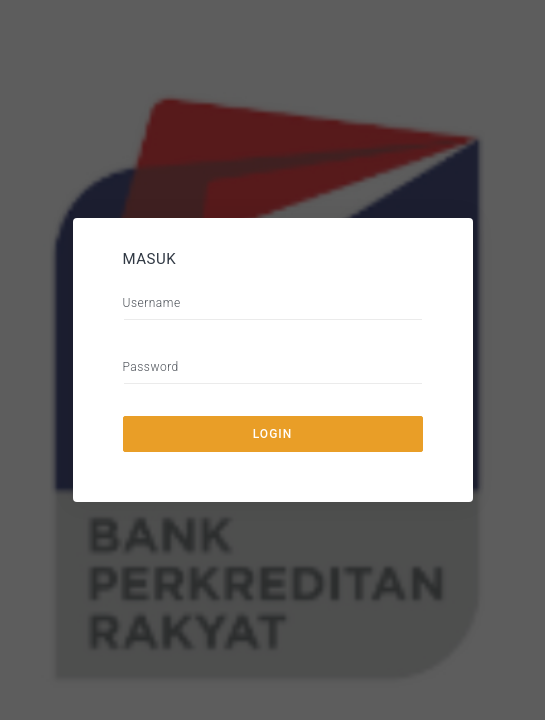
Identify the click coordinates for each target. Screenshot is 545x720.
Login (272, 434)
